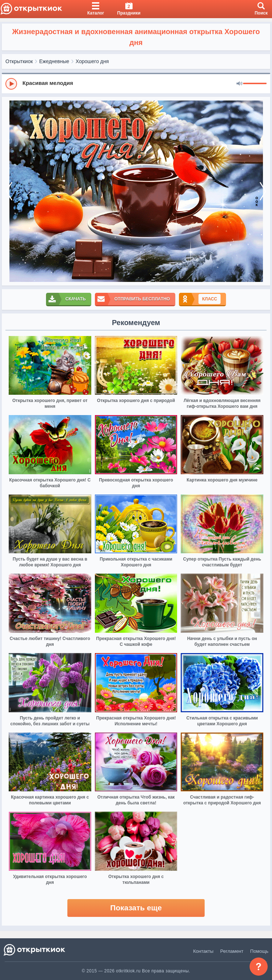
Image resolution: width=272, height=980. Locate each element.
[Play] (11, 84)
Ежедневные (54, 61)
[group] (136, 83)
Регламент (232, 951)
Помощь (259, 951)
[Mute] (239, 84)
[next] (263, 191)
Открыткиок (19, 61)
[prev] (9, 191)
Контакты (203, 951)
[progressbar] (255, 84)
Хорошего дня (92, 61)
